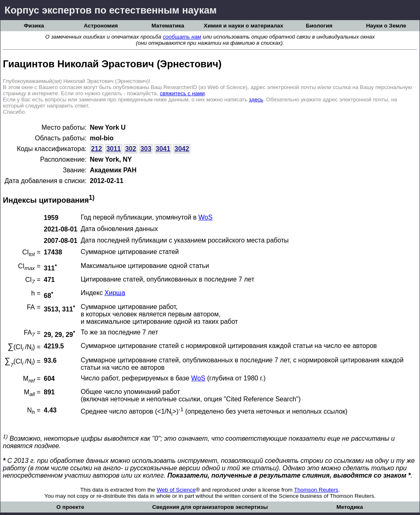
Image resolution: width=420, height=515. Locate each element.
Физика (34, 26)
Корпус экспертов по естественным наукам (111, 10)
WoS (205, 217)
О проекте (70, 507)
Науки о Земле (386, 26)
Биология (319, 26)
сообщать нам (182, 37)
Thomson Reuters (316, 490)
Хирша (115, 293)
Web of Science (176, 490)
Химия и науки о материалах (244, 26)
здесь (256, 100)
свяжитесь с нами (183, 93)
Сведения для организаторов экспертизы (210, 507)
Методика (350, 507)
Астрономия (101, 26)
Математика (168, 26)
